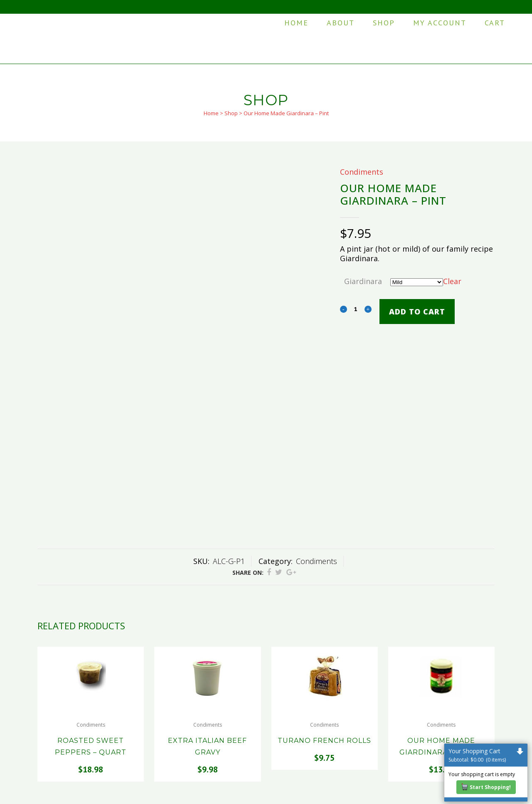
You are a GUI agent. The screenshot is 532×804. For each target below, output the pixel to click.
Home (211, 113)
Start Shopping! (486, 787)
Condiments (362, 172)
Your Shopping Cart (486, 755)
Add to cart (417, 312)
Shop (231, 113)
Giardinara (363, 281)
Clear (452, 281)
